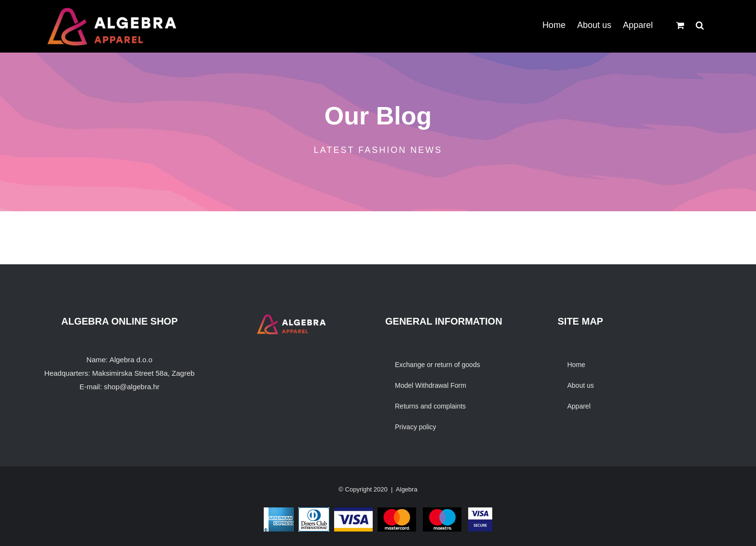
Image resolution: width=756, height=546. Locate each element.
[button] (700, 24)
